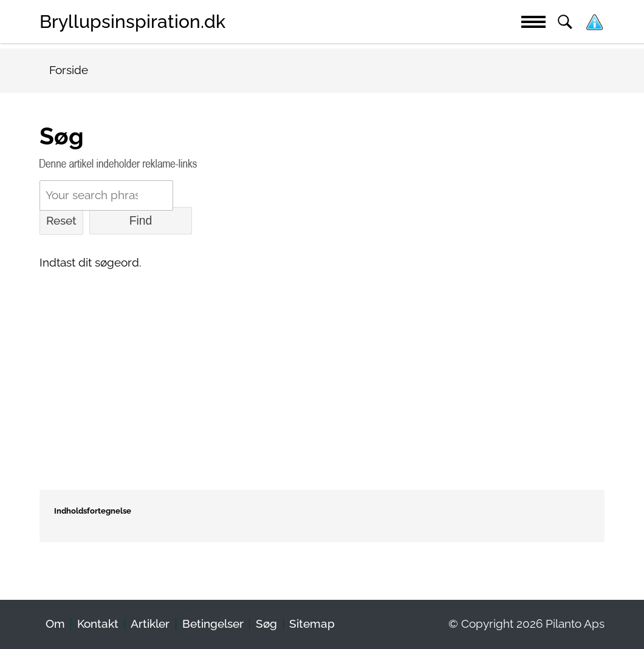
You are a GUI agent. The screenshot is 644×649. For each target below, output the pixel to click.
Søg (266, 624)
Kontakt (98, 624)
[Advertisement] (322, 370)
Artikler (150, 624)
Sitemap (312, 624)
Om (55, 624)
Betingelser (213, 624)
